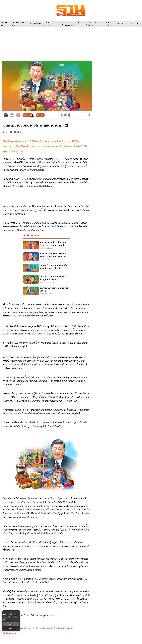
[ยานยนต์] (110, 24)
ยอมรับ (11, 624)
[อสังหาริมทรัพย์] (35, 24)
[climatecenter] (68, 24)
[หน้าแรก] (5, 24)
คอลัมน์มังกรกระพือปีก (65, 628)
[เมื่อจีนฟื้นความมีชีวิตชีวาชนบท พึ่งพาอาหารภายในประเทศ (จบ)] (47, 257)
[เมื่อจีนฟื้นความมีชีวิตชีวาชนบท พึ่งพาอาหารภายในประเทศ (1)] (47, 245)
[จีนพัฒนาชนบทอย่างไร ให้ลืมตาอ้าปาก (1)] (47, 291)
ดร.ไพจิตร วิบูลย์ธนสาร (43, 628)
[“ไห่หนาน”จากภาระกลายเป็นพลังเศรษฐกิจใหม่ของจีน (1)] (47, 268)
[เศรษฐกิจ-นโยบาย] (51, 24)
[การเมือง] (120, 24)
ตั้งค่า (11, 628)
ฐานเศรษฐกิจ (24, 628)
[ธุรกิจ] (80, 24)
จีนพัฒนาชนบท (9, 633)
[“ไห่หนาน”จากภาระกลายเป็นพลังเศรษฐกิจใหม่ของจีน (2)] (47, 280)
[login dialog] (138, 24)
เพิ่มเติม (6, 619)
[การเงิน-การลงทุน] (20, 24)
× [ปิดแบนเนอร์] (18, 612)
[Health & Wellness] (94, 24)
